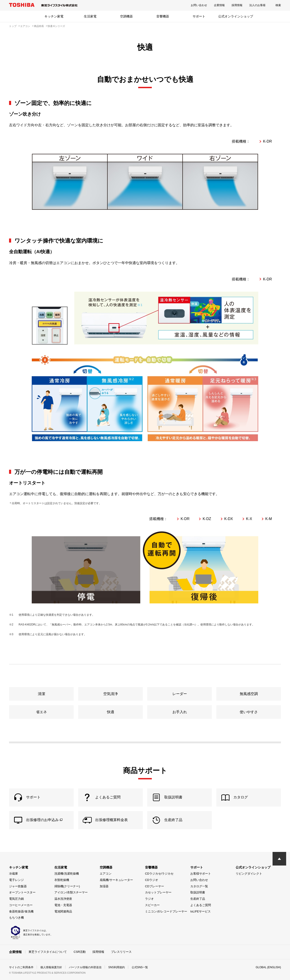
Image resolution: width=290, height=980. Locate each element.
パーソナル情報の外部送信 (85, 967)
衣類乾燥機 (62, 880)
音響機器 (163, 16)
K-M (269, 519)
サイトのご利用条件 (21, 967)
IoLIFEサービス (201, 911)
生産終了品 (198, 899)
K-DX (229, 519)
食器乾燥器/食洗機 (21, 911)
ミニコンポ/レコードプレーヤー (166, 911)
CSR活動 (80, 952)
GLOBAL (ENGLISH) (268, 967)
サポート (199, 16)
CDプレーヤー (155, 886)
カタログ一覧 (199, 886)
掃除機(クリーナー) (67, 886)
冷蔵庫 (13, 874)
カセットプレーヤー (158, 892)
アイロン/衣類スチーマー (71, 892)
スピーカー (152, 905)
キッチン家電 (54, 16)
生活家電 (90, 16)
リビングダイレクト (249, 874)
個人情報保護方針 (51, 967)
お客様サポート (201, 874)
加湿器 (104, 886)
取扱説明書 (198, 892)
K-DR (267, 141)
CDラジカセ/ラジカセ (159, 874)
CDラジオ (152, 880)
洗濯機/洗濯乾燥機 (67, 874)
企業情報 (219, 5)
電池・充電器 (63, 905)
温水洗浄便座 (63, 899)
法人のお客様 (257, 5)
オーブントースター (22, 892)
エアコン (106, 874)
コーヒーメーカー (21, 905)
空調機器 (126, 16)
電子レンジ (16, 880)
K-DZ (207, 519)
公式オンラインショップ (236, 16)
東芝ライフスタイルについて (48, 952)
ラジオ (149, 899)
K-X (249, 519)
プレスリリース (121, 952)
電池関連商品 (63, 911)
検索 (278, 5)
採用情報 (237, 5)
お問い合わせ (199, 5)
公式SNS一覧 (140, 967)
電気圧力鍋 (16, 899)
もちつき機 (16, 918)
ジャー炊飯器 (18, 886)
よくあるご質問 (201, 905)
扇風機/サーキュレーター (116, 880)
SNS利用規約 (117, 967)
